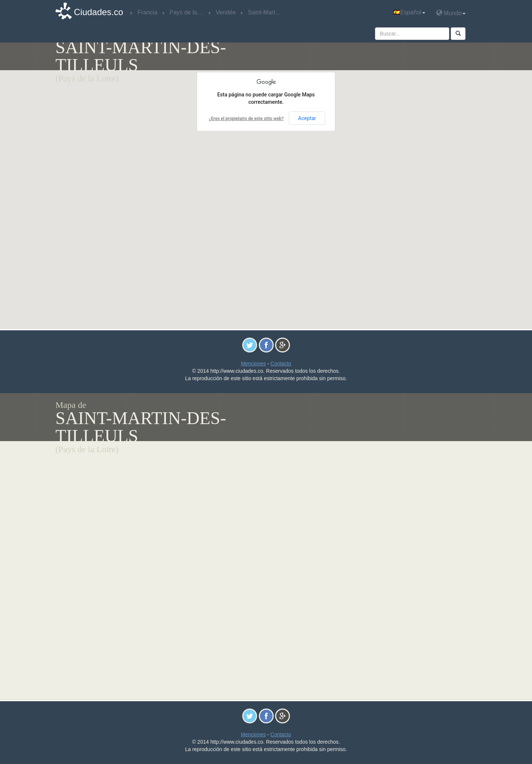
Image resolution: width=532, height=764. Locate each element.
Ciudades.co (98, 12)
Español (409, 12)
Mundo (451, 13)
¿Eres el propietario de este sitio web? (246, 119)
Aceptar (307, 118)
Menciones (253, 364)
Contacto (281, 364)
